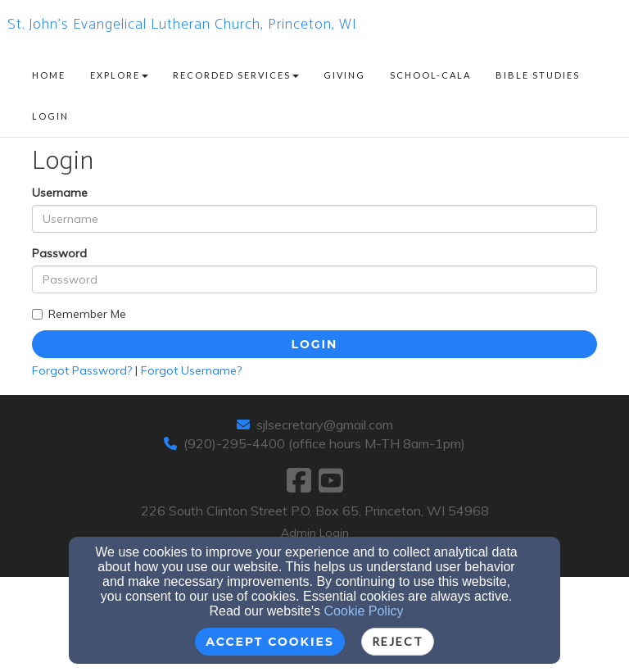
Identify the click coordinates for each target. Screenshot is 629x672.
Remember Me (79, 314)
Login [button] (50, 116)
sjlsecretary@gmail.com (325, 425)
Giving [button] (344, 75)
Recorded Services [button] (236, 75)
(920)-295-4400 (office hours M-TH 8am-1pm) (324, 443)
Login (315, 344)
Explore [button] (119, 75)
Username (60, 193)
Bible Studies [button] (538, 75)
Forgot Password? (82, 370)
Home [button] (49, 75)
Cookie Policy (364, 611)
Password (59, 253)
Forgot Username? (191, 370)
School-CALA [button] (430, 75)
